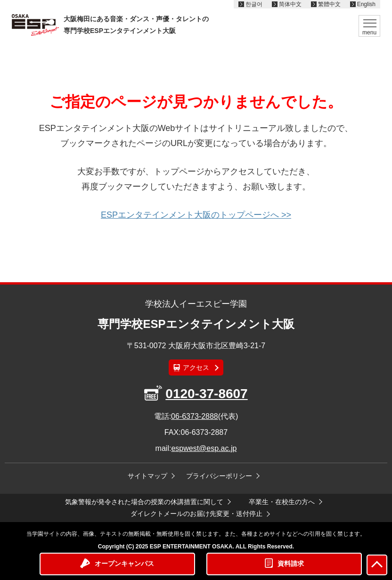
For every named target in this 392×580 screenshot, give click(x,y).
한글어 (254, 4)
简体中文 (290, 4)
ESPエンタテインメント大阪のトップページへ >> (196, 215)
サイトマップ (147, 476)
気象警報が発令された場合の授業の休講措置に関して (144, 502)
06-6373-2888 (195, 416)
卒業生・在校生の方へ (282, 502)
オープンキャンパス (124, 564)
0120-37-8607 (206, 394)
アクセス (196, 368)
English (366, 4)
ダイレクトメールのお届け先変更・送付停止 (196, 514)
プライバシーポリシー (219, 476)
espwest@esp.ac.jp (204, 448)
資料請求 (291, 564)
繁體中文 (329, 4)
